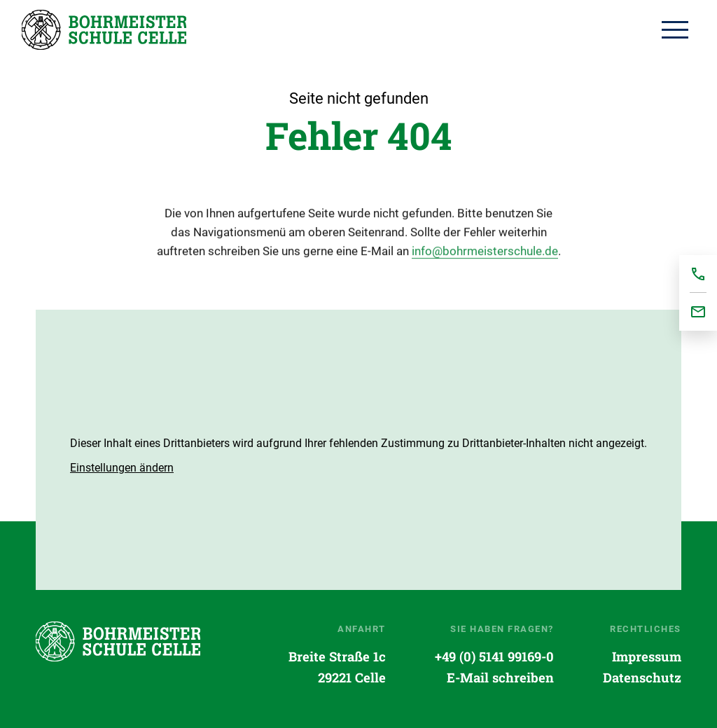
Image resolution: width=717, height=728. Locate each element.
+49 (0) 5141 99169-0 (494, 657)
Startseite (104, 29)
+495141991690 (698, 274)
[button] (122, 468)
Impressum (647, 657)
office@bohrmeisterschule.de (698, 312)
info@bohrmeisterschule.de (485, 253)
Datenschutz (642, 678)
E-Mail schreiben (500, 678)
